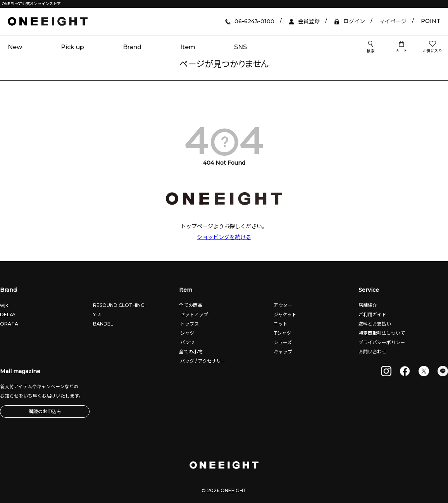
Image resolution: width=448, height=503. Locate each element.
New (15, 47)
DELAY (8, 314)
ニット (280, 324)
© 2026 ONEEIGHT (224, 490)
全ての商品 (191, 305)
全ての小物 (191, 352)
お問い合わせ (372, 352)
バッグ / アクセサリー (202, 361)
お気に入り (432, 47)
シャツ (187, 333)
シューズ (282, 342)
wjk (4, 305)
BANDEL (103, 324)
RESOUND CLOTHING (119, 305)
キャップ (282, 352)
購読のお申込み (45, 411)
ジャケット (284, 314)
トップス (189, 324)
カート (401, 47)
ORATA (9, 324)
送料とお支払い (375, 324)
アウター (282, 305)
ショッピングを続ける (224, 237)
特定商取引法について (382, 333)
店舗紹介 (368, 305)
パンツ (187, 342)
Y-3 (97, 314)
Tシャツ (282, 333)
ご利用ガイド (372, 314)
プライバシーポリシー (382, 342)
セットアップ (194, 314)
